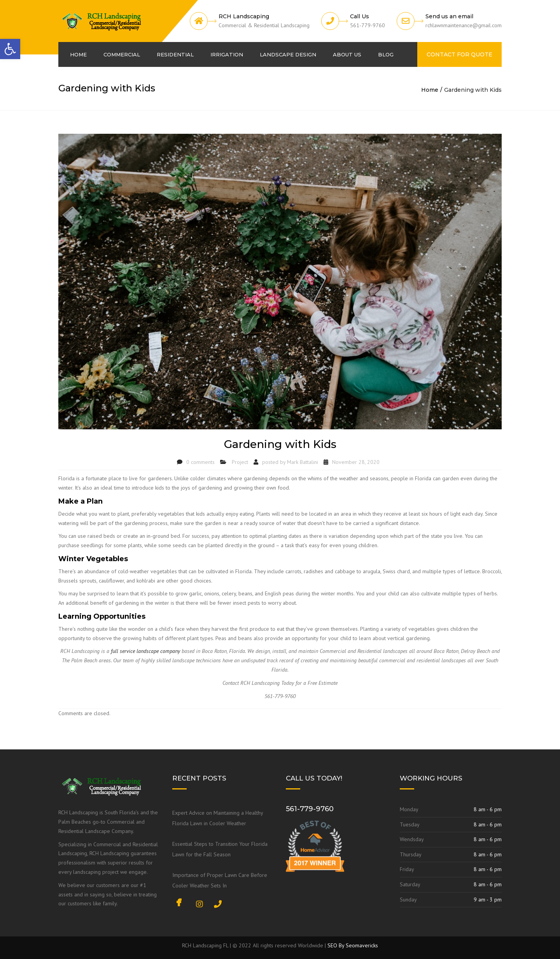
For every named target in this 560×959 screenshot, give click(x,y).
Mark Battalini (303, 462)
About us (347, 54)
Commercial (122, 54)
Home (78, 54)
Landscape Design (288, 54)
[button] (10, 49)
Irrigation (227, 54)
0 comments (200, 462)
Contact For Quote (459, 54)
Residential (175, 54)
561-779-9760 (310, 809)
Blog (386, 54)
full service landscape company (145, 651)
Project (240, 462)
